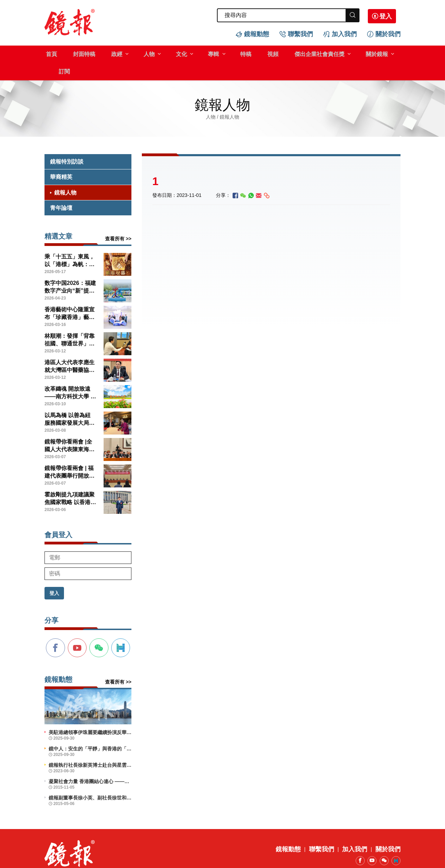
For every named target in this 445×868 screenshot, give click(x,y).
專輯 (197, 53)
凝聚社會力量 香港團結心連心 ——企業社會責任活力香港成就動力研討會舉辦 (90, 763)
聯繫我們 (300, 33)
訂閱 (382, 53)
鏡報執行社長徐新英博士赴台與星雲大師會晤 (90, 747)
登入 (390, 16)
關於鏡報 (348, 53)
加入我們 (344, 33)
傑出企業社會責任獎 (293, 53)
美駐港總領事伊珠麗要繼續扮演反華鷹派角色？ (90, 714)
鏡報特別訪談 (67, 144)
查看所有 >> (118, 221)
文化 (168, 53)
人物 (138, 53)
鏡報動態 (257, 33)
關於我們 (388, 33)
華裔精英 (61, 159)
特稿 (226, 53)
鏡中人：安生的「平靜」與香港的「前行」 (90, 731)
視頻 (250, 53)
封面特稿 (80, 53)
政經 (109, 53)
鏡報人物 (65, 174)
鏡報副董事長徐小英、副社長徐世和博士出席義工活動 (90, 780)
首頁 (50, 53)
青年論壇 (61, 190)
